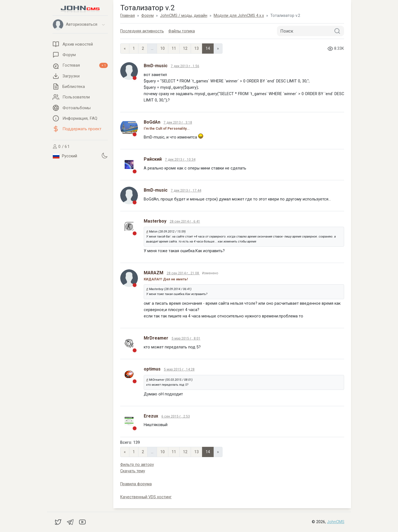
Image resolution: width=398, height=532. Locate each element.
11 (174, 49)
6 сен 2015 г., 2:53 (176, 416)
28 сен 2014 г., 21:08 (183, 273)
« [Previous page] (125, 49)
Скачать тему (133, 471)
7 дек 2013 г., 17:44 (186, 191)
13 (197, 49)
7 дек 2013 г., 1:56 (185, 66)
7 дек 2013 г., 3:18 (178, 122)
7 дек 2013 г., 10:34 (180, 160)
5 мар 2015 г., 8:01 (186, 338)
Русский (65, 156)
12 (185, 49)
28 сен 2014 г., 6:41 (185, 221)
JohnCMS (336, 522)
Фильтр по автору (137, 465)
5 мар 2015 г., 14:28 (179, 369)
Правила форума (136, 484)
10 (163, 49)
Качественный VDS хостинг (146, 497)
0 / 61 (61, 147)
